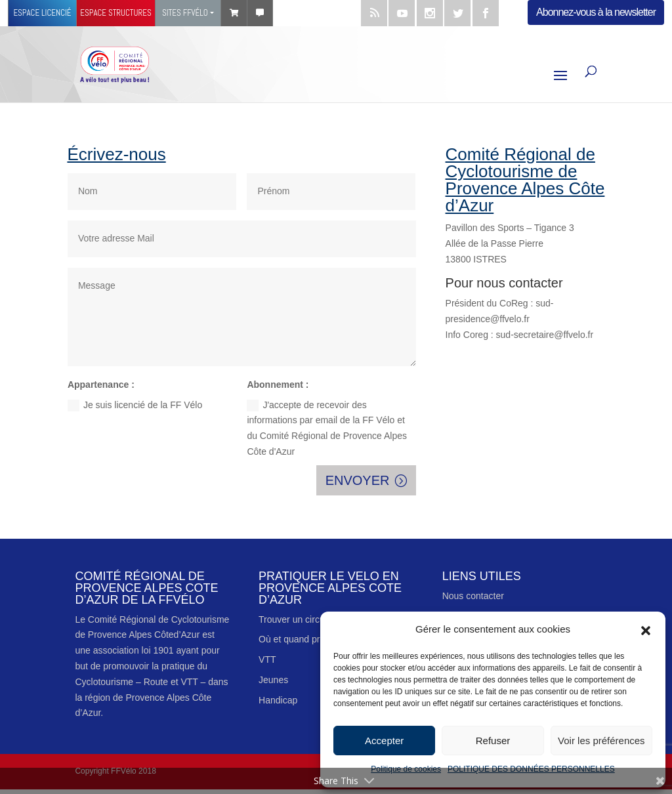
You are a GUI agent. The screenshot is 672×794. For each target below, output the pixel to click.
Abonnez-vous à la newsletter (596, 12)
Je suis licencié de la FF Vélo (135, 406)
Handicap (278, 700)
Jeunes (273, 680)
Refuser (493, 741)
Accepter (384, 741)
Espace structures (115, 13)
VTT (267, 659)
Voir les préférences (601, 741)
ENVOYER (358, 480)
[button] (646, 629)
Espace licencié (42, 13)
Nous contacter (473, 596)
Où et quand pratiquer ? (307, 639)
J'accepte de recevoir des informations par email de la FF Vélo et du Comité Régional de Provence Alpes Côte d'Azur (327, 428)
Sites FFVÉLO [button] (185, 13)
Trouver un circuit (294, 619)
